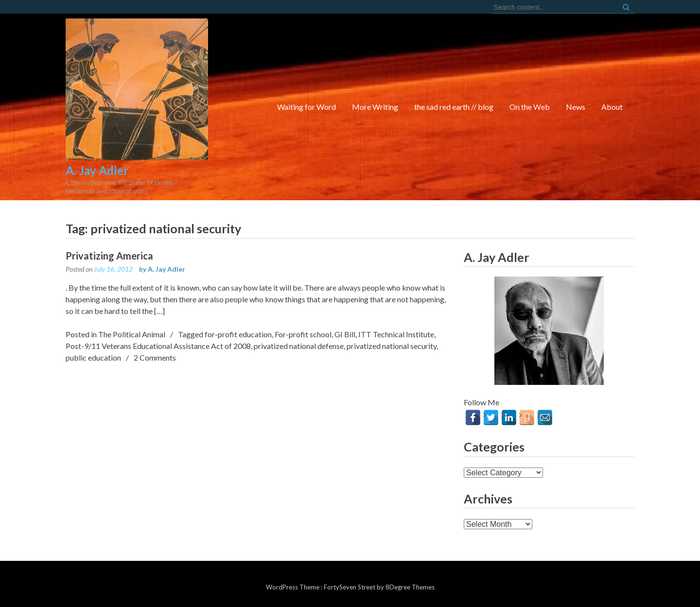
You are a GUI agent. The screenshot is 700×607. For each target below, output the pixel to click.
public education (93, 357)
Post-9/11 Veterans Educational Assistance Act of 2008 (158, 346)
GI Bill (345, 334)
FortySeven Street (350, 587)
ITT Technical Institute (396, 334)
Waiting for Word (306, 107)
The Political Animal (132, 334)
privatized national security (392, 346)
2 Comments (155, 357)
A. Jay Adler (166, 269)
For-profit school (303, 334)
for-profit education (238, 334)
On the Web (530, 107)
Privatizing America (109, 256)
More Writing (375, 107)
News (576, 107)
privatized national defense (299, 346)
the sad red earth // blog (454, 107)
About (612, 107)
